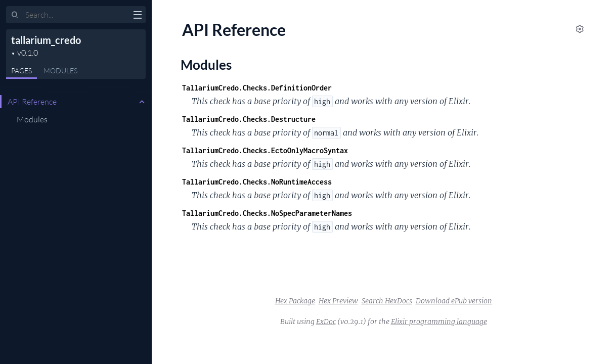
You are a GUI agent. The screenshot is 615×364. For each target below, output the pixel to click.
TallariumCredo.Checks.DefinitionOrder (257, 88)
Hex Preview (338, 301)
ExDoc (326, 322)
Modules (60, 71)
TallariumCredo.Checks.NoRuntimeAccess (257, 182)
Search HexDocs (387, 301)
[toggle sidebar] (137, 16)
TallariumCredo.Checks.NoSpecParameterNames (267, 213)
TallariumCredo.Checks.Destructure (249, 119)
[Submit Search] (15, 15)
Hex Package (295, 301)
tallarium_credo (46, 40)
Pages (21, 71)
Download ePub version (454, 301)
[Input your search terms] (76, 15)
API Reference (32, 102)
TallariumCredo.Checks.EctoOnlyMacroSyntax (265, 150)
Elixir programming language (439, 322)
